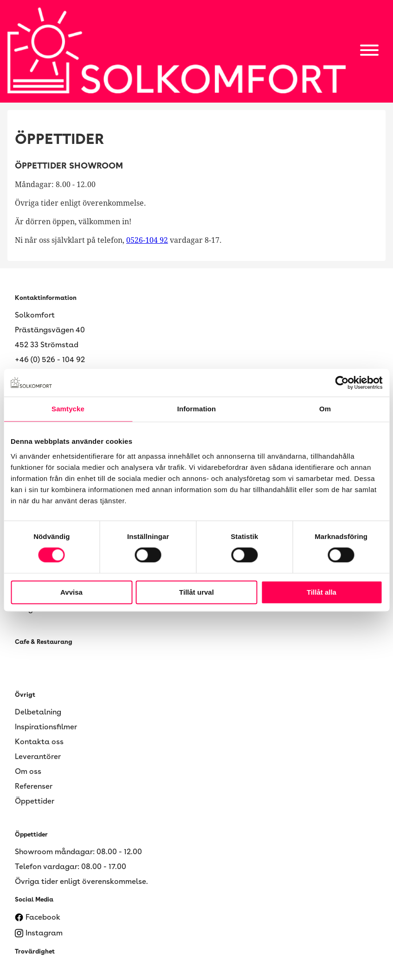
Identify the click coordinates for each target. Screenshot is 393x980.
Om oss (28, 771)
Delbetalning (38, 712)
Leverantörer (38, 756)
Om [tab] (325, 409)
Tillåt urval (196, 592)
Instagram (39, 933)
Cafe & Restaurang (44, 642)
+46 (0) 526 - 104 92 (50, 360)
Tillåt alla (322, 592)
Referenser (34, 786)
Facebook (38, 917)
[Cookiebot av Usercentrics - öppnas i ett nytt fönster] (342, 383)
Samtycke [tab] (68, 409)
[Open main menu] (369, 51)
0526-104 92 (147, 240)
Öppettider (35, 801)
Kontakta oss (39, 742)
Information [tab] (197, 409)
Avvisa (71, 592)
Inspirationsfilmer (46, 727)
